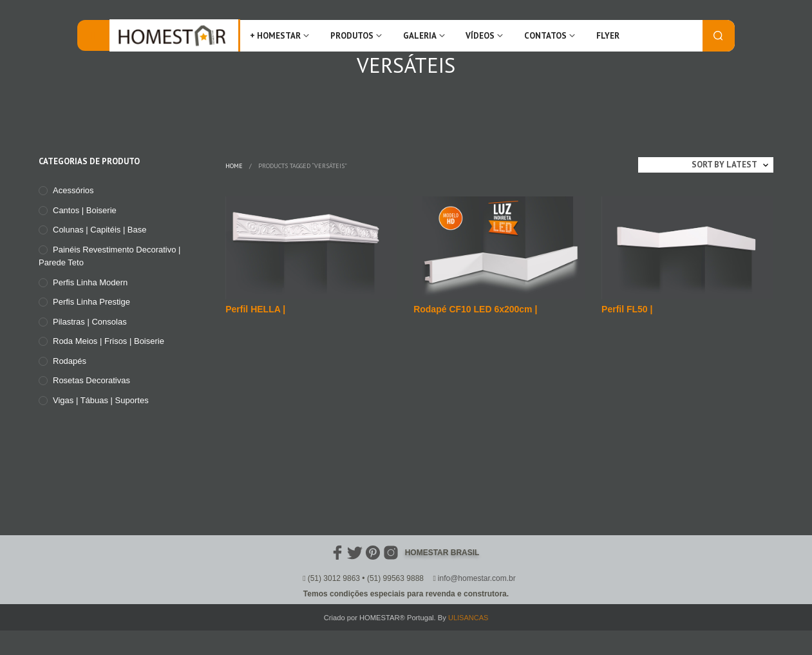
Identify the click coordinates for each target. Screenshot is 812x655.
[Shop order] (706, 165)
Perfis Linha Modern (90, 282)
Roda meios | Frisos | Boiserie (109, 341)
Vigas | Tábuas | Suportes (101, 400)
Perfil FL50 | (627, 309)
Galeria (420, 36)
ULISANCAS (468, 618)
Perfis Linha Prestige (91, 302)
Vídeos (480, 36)
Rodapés (70, 361)
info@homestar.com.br (477, 578)
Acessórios (73, 190)
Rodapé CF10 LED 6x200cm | (475, 309)
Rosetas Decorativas (91, 380)
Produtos (352, 36)
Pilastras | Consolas (90, 322)
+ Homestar (275, 36)
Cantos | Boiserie (85, 210)
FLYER (608, 36)
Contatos (545, 36)
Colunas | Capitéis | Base (100, 230)
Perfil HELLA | (255, 309)
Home (234, 166)
